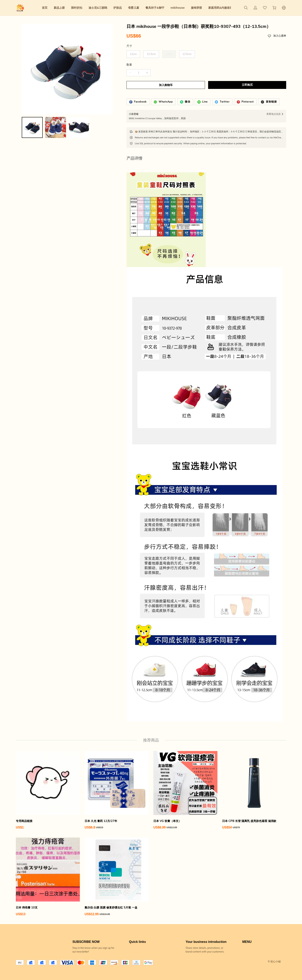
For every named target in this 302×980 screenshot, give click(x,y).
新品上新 (59, 8)
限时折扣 (77, 8)
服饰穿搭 (196, 8)
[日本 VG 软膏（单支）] (185, 790)
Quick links (137, 942)
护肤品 (118, 8)
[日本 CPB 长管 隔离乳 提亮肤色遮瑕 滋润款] (254, 790)
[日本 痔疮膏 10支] (48, 877)
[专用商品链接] (48, 790)
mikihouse (178, 8)
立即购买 (247, 85)
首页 (45, 8)
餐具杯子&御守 (155, 8)
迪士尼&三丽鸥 (98, 8)
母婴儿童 (134, 8)
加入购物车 (166, 85)
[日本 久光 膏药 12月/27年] (117, 790)
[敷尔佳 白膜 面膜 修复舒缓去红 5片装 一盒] (117, 877)
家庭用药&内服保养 (220, 8)
